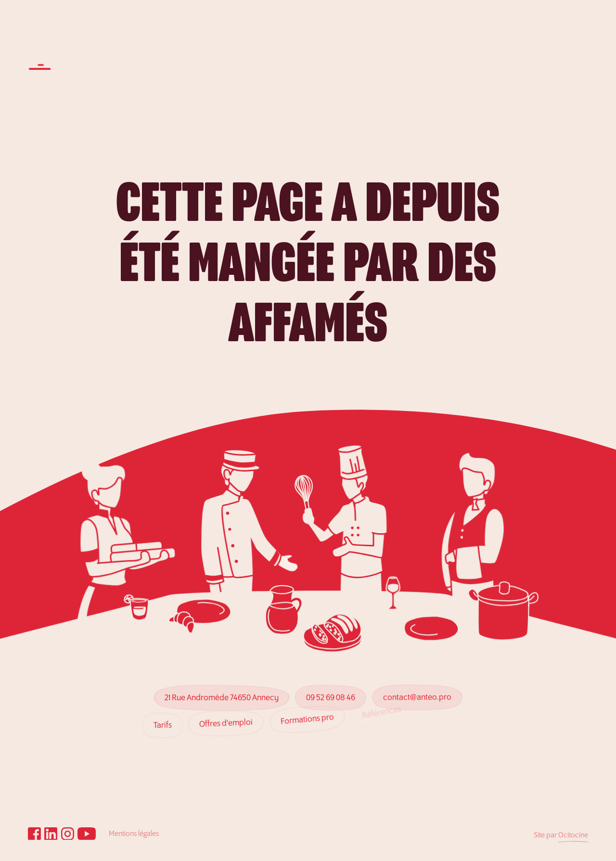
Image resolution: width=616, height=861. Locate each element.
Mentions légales (134, 834)
